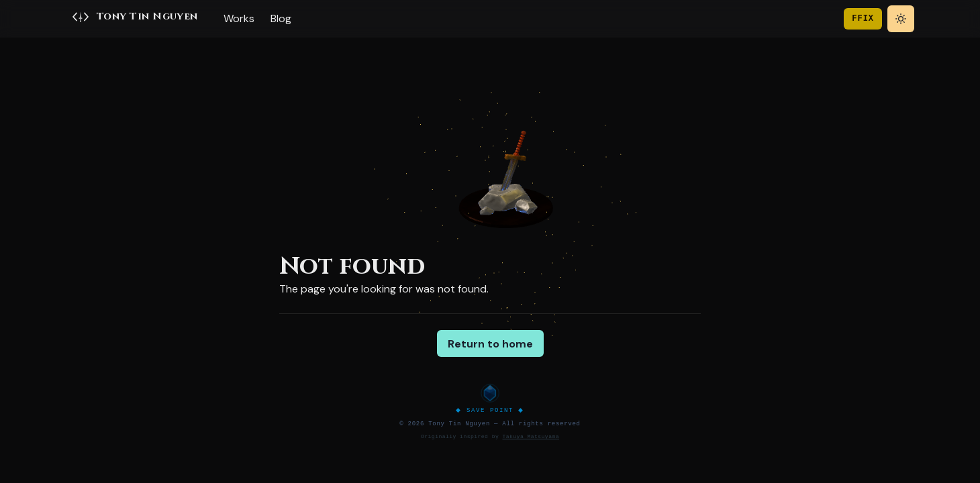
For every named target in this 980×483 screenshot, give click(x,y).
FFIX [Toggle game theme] (863, 18)
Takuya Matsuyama (530, 436)
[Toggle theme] (901, 19)
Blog (281, 18)
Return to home (490, 344)
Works (239, 18)
